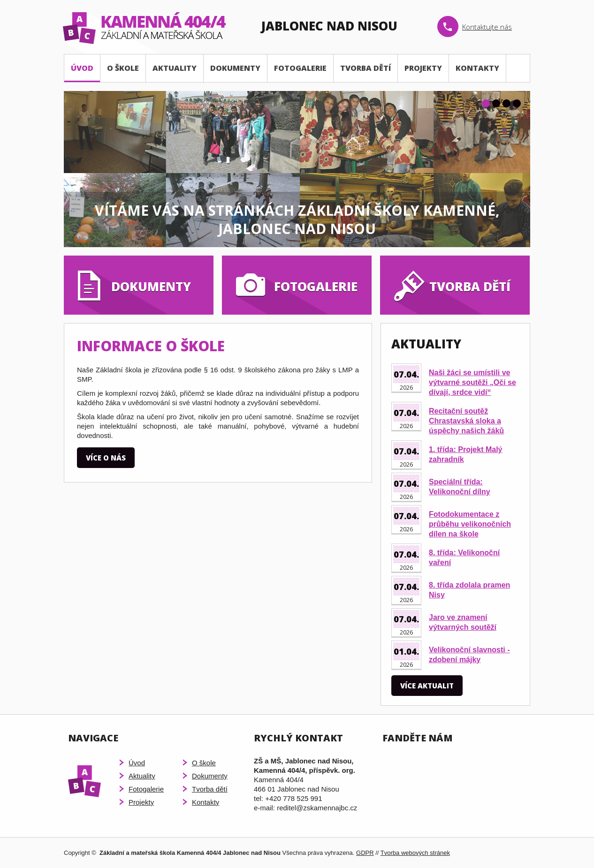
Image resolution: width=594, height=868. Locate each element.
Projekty (423, 68)
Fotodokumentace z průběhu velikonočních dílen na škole (470, 524)
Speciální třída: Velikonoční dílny (460, 487)
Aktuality (175, 68)
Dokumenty (235, 68)
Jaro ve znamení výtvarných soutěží (463, 622)
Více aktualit (427, 686)
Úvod (82, 68)
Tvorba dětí (366, 68)
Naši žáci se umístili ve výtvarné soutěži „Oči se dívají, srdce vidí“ (472, 382)
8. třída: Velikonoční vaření (464, 558)
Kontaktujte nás (487, 27)
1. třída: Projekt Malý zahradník (466, 454)
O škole (123, 68)
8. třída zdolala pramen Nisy (469, 590)
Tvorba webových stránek (415, 853)
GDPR (365, 853)
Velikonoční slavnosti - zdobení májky (469, 655)
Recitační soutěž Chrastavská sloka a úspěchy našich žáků (466, 421)
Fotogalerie (300, 68)
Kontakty (477, 68)
